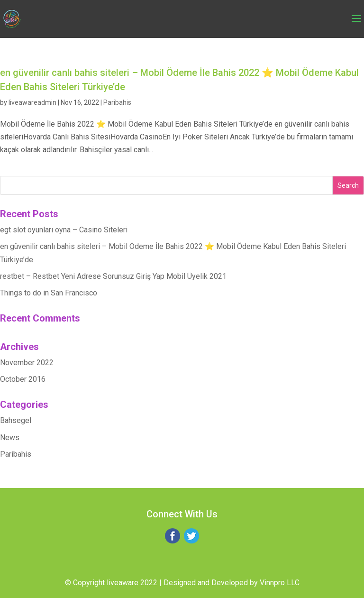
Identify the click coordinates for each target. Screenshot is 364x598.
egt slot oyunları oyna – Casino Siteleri (64, 230)
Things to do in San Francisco (49, 293)
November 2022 (27, 363)
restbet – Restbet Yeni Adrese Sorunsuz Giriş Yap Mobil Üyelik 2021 (113, 276)
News (10, 437)
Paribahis (117, 102)
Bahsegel (16, 420)
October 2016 (23, 379)
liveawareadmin (32, 102)
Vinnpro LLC (280, 583)
